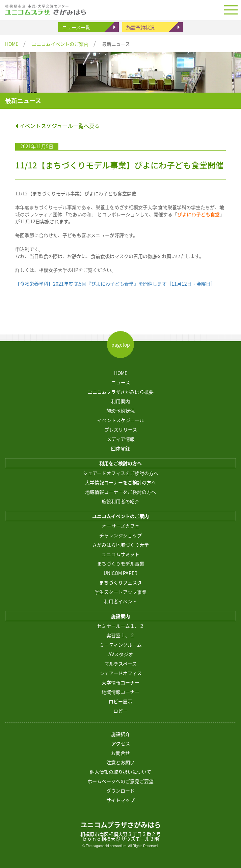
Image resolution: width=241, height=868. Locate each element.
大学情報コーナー (121, 682)
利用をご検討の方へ (121, 463)
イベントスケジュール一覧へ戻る (58, 126)
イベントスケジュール (121, 420)
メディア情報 (121, 439)
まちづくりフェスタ (121, 582)
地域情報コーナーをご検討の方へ (121, 492)
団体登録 (121, 448)
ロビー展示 (121, 701)
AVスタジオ (121, 654)
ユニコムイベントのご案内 (60, 44)
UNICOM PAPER (121, 573)
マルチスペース (121, 664)
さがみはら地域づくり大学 (121, 545)
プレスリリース (121, 429)
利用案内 (121, 401)
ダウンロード (121, 791)
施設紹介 (121, 734)
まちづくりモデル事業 (121, 564)
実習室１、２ (121, 635)
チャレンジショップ (121, 535)
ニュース (121, 382)
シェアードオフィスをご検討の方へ (121, 473)
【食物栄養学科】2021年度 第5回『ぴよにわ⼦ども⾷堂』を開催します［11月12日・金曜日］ (115, 284)
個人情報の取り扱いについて (121, 772)
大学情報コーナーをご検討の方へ (121, 482)
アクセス (121, 743)
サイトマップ (121, 800)
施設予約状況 (140, 27)
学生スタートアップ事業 (121, 592)
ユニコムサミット (121, 554)
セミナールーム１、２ (121, 626)
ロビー (121, 711)
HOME (12, 44)
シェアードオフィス (121, 673)
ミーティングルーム (121, 645)
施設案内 (121, 616)
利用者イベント (121, 601)
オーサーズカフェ (121, 526)
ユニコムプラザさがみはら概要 (121, 392)
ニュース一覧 (76, 27)
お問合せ (121, 753)
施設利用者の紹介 (121, 501)
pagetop (121, 345)
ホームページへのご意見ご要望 (121, 781)
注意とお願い (121, 762)
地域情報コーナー (121, 692)
